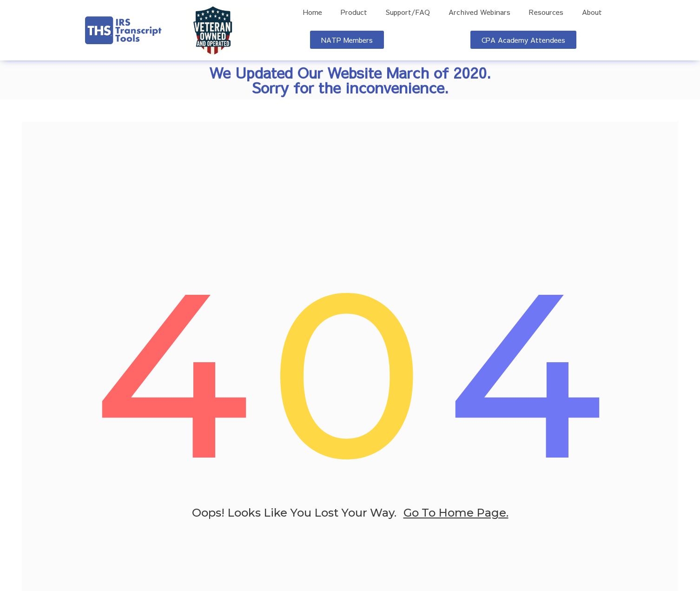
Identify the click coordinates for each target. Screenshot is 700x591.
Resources (546, 12)
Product (354, 12)
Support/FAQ (408, 12)
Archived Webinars (479, 12)
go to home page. (456, 514)
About (592, 12)
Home (313, 12)
